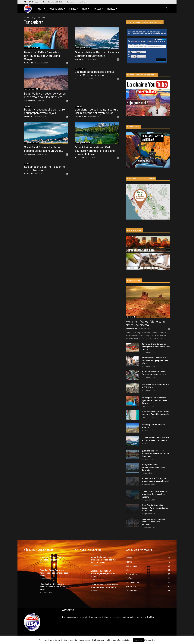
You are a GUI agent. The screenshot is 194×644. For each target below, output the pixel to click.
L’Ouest (41, 9)
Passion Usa (80, 69)
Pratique (112, 9)
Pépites (74, 9)
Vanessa (78, 79)
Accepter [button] (138, 640)
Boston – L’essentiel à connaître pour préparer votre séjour (44, 111)
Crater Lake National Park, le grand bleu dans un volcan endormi (154, 494)
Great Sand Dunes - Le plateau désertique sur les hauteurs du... (44, 149)
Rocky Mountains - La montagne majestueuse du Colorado (153, 467)
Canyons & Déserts (31, 143)
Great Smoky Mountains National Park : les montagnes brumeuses (155, 508)
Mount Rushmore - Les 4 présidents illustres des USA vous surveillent (103, 560)
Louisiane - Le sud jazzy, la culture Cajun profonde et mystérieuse (97, 111)
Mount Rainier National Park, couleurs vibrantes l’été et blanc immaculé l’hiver (95, 151)
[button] (167, 9)
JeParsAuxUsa (30, 101)
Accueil (27, 18)
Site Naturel (131, 317)
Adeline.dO (29, 63)
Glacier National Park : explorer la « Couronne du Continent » (97, 54)
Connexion (71, 2)
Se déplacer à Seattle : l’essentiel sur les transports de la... (45, 168)
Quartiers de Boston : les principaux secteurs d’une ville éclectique (155, 454)
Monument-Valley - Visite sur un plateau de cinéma (146, 323)
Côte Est (98, 9)
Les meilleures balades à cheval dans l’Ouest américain (95, 73)
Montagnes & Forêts (83, 48)
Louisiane (79, 107)
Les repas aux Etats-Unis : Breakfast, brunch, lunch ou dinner (103, 574)
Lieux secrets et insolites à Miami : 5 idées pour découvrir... (153, 522)
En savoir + (150, 640)
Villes (86, 9)
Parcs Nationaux (57, 9)
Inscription (81, 2)
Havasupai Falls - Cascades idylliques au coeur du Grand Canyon (42, 56)
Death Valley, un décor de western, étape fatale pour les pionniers (46, 95)
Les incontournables (32, 48)
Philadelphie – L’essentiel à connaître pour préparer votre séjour (155, 360)
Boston (27, 107)
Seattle (27, 164)
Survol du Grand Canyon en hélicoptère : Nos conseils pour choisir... (156, 347)
